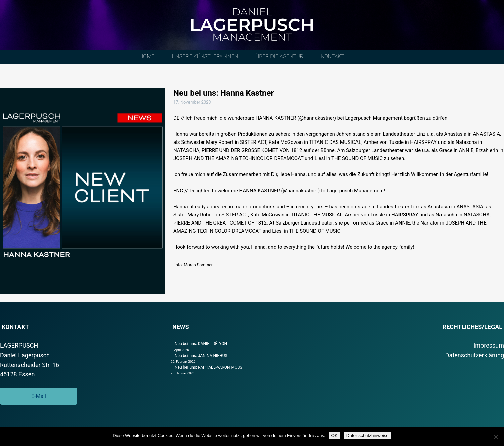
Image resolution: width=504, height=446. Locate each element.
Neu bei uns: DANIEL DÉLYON (201, 344)
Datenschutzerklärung (475, 355)
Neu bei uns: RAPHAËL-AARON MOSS (208, 367)
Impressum (489, 345)
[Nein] (496, 437)
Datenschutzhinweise (368, 435)
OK (334, 435)
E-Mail (39, 396)
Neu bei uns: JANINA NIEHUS (201, 356)
